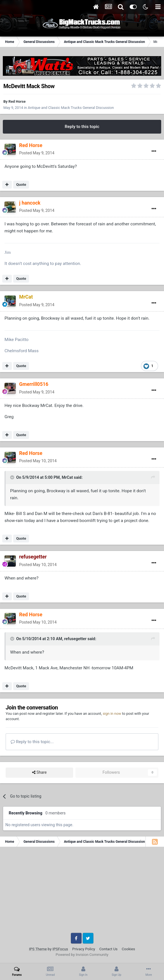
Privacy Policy (84, 949)
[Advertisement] (82, 892)
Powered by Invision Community (82, 955)
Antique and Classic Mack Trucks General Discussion (71, 108)
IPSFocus (60, 949)
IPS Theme (38, 949)
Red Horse (17, 101)
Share (39, 772)
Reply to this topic (82, 127)
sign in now (112, 714)
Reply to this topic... (32, 742)
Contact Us (108, 949)
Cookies (128, 949)
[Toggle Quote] (13, 477)
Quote (21, 185)
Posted (37, 153)
